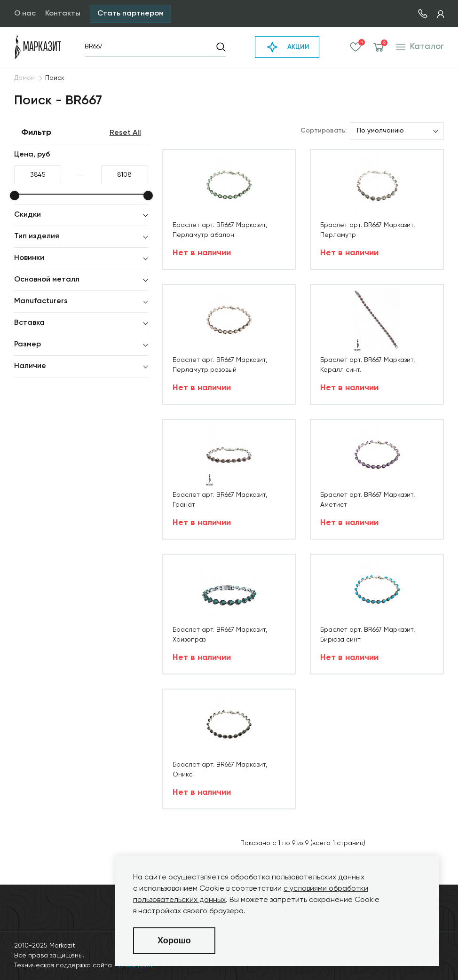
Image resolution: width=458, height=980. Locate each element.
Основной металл (47, 280)
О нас (25, 14)
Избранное (356, 47)
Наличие (30, 366)
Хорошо (174, 941)
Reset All (125, 133)
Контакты (63, 14)
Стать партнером (130, 14)
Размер (28, 345)
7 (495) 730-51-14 (423, 14)
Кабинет (440, 14)
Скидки (28, 215)
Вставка (29, 323)
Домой (24, 78)
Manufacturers (41, 301)
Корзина (379, 47)
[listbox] (397, 131)
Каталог (420, 47)
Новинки (29, 258)
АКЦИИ (287, 47)
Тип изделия (37, 236)
